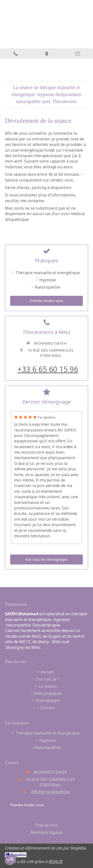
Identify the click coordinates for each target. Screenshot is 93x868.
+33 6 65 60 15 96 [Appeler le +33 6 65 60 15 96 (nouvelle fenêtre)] (48, 369)
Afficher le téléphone (50, 792)
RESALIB (56, 862)
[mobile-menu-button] (77, 54)
